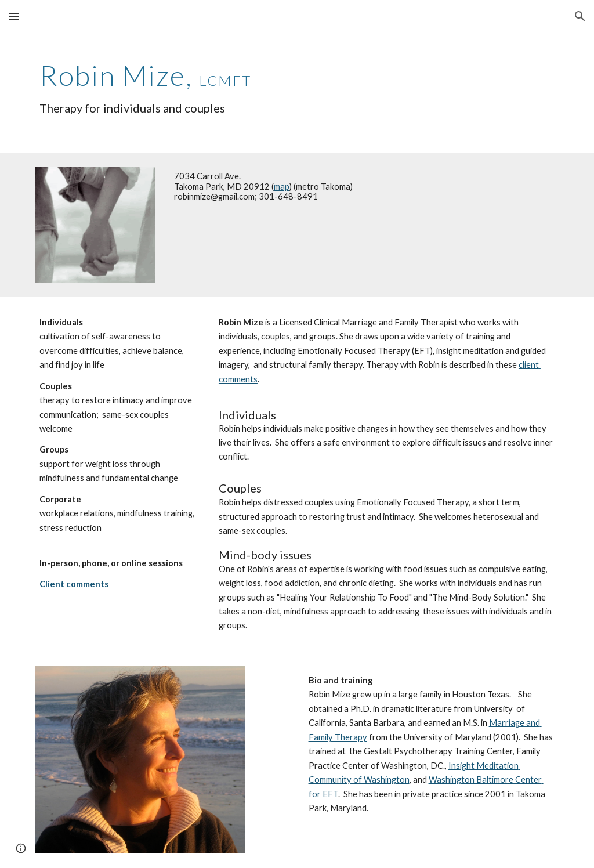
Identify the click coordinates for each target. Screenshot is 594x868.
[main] (297, 84)
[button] (14, 16)
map (282, 187)
